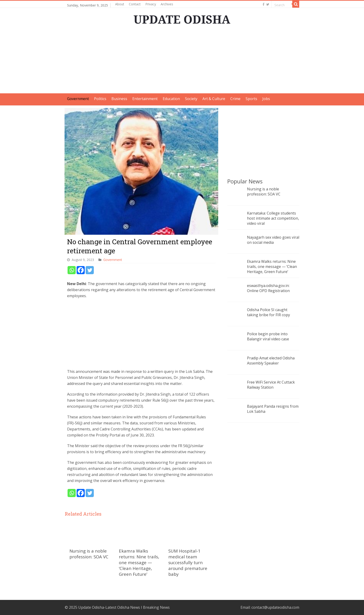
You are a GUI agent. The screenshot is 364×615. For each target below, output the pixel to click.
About (120, 4)
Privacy (151, 4)
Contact (135, 4)
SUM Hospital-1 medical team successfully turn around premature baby (188, 562)
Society (191, 99)
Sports (251, 99)
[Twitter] (90, 270)
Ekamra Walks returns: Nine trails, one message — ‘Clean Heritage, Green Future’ (139, 562)
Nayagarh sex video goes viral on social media (273, 240)
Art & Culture (214, 99)
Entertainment (145, 99)
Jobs (266, 99)
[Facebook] (81, 270)
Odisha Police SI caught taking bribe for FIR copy (268, 312)
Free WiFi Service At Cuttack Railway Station (271, 385)
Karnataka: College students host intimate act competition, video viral (273, 218)
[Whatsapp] (72, 270)
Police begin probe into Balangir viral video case (268, 336)
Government (78, 99)
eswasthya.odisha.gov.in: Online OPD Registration (268, 288)
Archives (167, 4)
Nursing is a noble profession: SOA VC (89, 554)
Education (171, 99)
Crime (235, 99)
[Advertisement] (182, 61)
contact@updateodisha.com (275, 607)
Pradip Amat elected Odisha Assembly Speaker (271, 361)
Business (119, 99)
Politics (100, 99)
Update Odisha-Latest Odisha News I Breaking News (124, 607)
